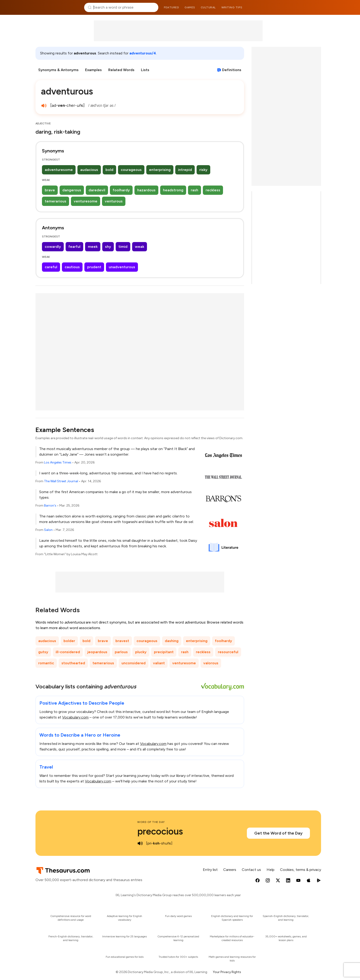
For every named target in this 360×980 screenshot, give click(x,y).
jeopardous (97, 652)
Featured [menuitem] (171, 7)
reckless (213, 190)
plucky (141, 652)
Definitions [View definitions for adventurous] (232, 70)
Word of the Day (151, 822)
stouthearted (73, 663)
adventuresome (59, 170)
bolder (69, 641)
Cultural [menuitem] (208, 7)
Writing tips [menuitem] (232, 7)
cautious (72, 267)
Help (271, 870)
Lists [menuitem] (145, 70)
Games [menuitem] (190, 7)
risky (203, 170)
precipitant (164, 652)
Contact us (251, 870)
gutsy (43, 652)
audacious (89, 170)
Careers (230, 870)
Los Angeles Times (58, 462)
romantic (46, 663)
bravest (122, 641)
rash (194, 190)
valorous (211, 663)
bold (109, 170)
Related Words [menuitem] (121, 70)
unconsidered (134, 663)
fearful (74, 247)
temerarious (56, 201)
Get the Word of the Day (278, 833)
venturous (114, 201)
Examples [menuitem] (93, 70)
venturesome (86, 201)
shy (108, 247)
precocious (160, 831)
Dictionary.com (302, 7)
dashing (172, 641)
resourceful (228, 652)
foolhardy (121, 190)
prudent (94, 267)
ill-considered (68, 652)
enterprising (160, 170)
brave (50, 190)
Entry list (210, 870)
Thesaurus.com (58, 7)
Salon (48, 530)
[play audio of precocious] (140, 843)
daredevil (97, 190)
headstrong (173, 190)
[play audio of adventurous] (44, 106)
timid (123, 247)
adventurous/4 (143, 53)
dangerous (72, 190)
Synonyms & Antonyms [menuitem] (58, 70)
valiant (159, 663)
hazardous (146, 190)
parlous (121, 652)
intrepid (185, 170)
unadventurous (122, 267)
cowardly (53, 247)
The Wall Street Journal (61, 481)
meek (93, 247)
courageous (131, 170)
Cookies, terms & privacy (301, 870)
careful (51, 267)
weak (140, 247)
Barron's (50, 506)
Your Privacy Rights (227, 972)
